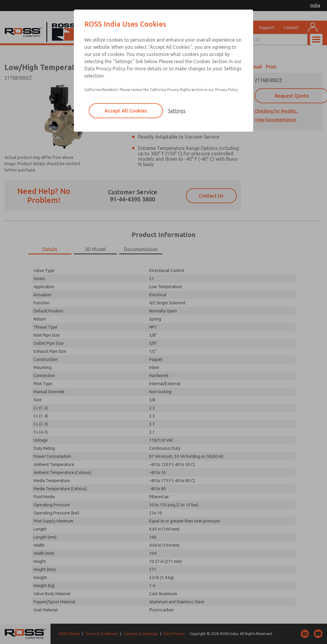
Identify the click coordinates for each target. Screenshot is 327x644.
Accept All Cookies (126, 111)
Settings (177, 111)
